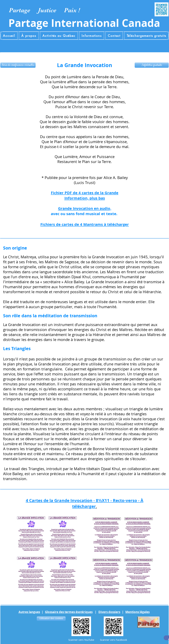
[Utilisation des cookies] (51, 619)
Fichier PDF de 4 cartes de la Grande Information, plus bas (85, 195)
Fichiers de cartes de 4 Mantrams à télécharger (85, 224)
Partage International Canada (84, 23)
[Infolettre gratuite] (152, 65)
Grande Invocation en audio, (85, 208)
